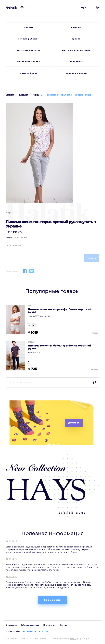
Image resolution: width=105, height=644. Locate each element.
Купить (92, 258)
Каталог (64, 625)
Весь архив (52, 600)
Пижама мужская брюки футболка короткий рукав (59, 347)
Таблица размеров (30, 625)
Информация (50, 625)
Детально (74, 423)
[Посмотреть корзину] (97, 8)
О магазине (11, 625)
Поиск (94, 382)
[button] (48, 444)
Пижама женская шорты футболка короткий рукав (60, 311)
